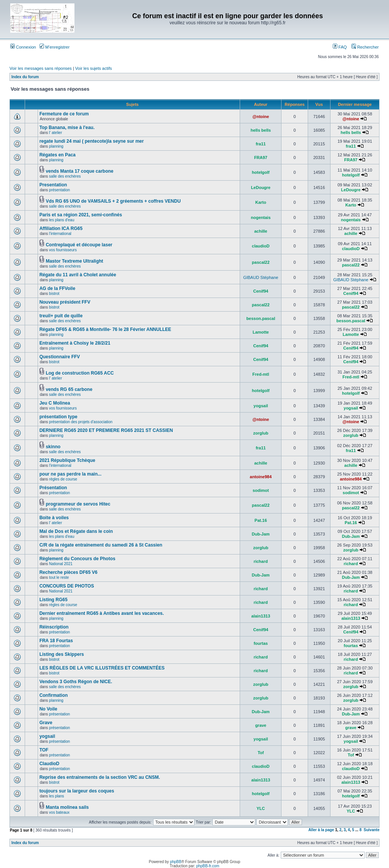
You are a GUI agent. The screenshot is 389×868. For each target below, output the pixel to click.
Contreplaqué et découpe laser (79, 245)
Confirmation (54, 695)
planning (56, 146)
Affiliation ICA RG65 (61, 228)
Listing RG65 (54, 600)
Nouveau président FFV (65, 302)
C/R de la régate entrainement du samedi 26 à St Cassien (101, 545)
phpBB (176, 862)
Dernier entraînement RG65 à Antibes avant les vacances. (102, 613)
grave (261, 725)
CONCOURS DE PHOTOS (67, 586)
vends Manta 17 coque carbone (79, 171)
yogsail (261, 406)
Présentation (53, 488)
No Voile (48, 709)
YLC (261, 808)
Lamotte (261, 332)
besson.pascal (261, 318)
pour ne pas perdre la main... (70, 474)
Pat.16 (261, 520)
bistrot (54, 294)
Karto (261, 202)
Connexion (23, 47)
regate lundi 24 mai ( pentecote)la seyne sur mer (92, 141)
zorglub (261, 433)
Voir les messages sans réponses (41, 68)
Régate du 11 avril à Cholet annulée (78, 275)
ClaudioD (50, 764)
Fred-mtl (261, 374)
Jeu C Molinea (55, 403)
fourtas (261, 643)
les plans (56, 796)
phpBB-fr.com (208, 866)
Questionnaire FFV (60, 357)
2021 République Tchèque (67, 460)
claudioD (261, 246)
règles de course (63, 479)
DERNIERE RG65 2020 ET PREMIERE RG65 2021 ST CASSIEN (106, 430)
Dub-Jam (261, 534)
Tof (261, 753)
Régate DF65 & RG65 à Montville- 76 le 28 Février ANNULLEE (105, 329)
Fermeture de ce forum (64, 114)
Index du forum (25, 77)
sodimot (261, 490)
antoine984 (261, 477)
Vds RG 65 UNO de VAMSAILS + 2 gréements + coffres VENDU (113, 201)
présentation (59, 190)
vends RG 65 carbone (69, 389)
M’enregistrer (55, 47)
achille (261, 231)
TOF (44, 750)
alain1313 (261, 616)
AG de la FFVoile (57, 288)
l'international (60, 234)
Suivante (372, 830)
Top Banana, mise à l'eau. (67, 128)
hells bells (261, 130)
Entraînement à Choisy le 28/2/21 (75, 343)
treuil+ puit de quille (61, 316)
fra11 (261, 144)
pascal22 (261, 262)
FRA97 (261, 158)
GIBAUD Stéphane (261, 277)
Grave (46, 723)
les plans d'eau (62, 220)
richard (261, 561)
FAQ (340, 47)
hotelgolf (261, 172)
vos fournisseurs (63, 250)
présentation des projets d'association (81, 422)
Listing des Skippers (62, 654)
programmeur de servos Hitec (78, 504)
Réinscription (54, 627)
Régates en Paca (58, 155)
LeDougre (261, 187)
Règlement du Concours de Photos (77, 559)
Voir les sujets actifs (94, 68)
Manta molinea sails (67, 807)
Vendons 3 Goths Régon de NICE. (76, 682)
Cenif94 (261, 291)
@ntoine (261, 117)
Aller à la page (321, 830)
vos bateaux (59, 812)
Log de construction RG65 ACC (80, 373)
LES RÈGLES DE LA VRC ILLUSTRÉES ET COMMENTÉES (102, 668)
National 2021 (61, 564)
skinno (53, 447)
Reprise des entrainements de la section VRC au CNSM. (100, 777)
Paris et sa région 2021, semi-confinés (81, 215)
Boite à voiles (54, 518)
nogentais (261, 217)
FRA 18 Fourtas (56, 641)
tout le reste (59, 577)
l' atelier (55, 133)
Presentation (53, 185)
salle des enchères (65, 176)
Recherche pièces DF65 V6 (69, 572)
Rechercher (365, 47)
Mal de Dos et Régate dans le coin (76, 531)
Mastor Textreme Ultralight (74, 261)
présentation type (59, 417)
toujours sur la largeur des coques (77, 791)
